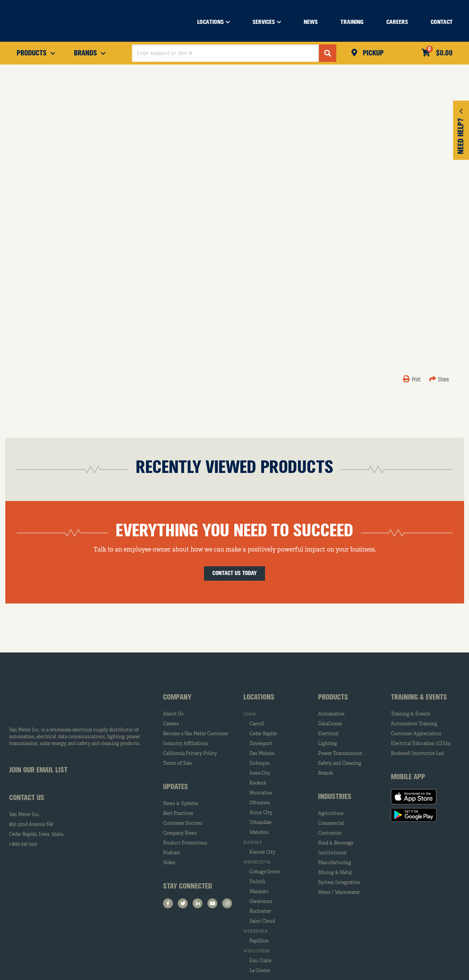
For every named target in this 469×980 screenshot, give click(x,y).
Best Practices (178, 814)
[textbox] (225, 53)
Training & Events (411, 714)
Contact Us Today (234, 574)
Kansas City (262, 852)
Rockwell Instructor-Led (417, 754)
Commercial (331, 824)
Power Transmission (340, 754)
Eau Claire (260, 961)
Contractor (330, 833)
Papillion (259, 941)
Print (412, 380)
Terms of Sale (177, 764)
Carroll (257, 724)
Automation (331, 714)
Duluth (257, 882)
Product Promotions (185, 843)
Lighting (328, 744)
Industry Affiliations (186, 744)
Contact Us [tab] (27, 798)
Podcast (172, 853)
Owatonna (261, 902)
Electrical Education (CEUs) (421, 744)
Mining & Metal (335, 873)
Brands (326, 774)
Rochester (260, 912)
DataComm (330, 724)
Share (439, 380)
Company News (180, 833)
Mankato (259, 892)
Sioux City (261, 813)
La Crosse (260, 971)
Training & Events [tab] (419, 698)
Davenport (261, 744)
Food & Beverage (336, 843)
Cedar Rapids (263, 734)
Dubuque (260, 764)
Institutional (332, 853)
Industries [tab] (335, 797)
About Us (173, 714)
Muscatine (261, 793)
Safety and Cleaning (340, 764)
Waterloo (259, 833)
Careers (171, 724)
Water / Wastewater (339, 893)
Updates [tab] (176, 787)
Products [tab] (333, 698)
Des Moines (262, 754)
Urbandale (260, 823)
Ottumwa (260, 803)
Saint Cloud (262, 922)
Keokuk (258, 783)
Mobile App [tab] (408, 777)
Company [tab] (177, 698)
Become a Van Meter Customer (196, 734)
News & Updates (181, 804)
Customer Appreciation (416, 734)
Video (169, 863)
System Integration (339, 883)
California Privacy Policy (190, 754)
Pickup (372, 54)
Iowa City (260, 774)
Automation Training (414, 724)
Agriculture (331, 814)
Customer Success (183, 824)
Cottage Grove (265, 872)
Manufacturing (335, 863)
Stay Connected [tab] (187, 887)
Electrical (328, 734)
